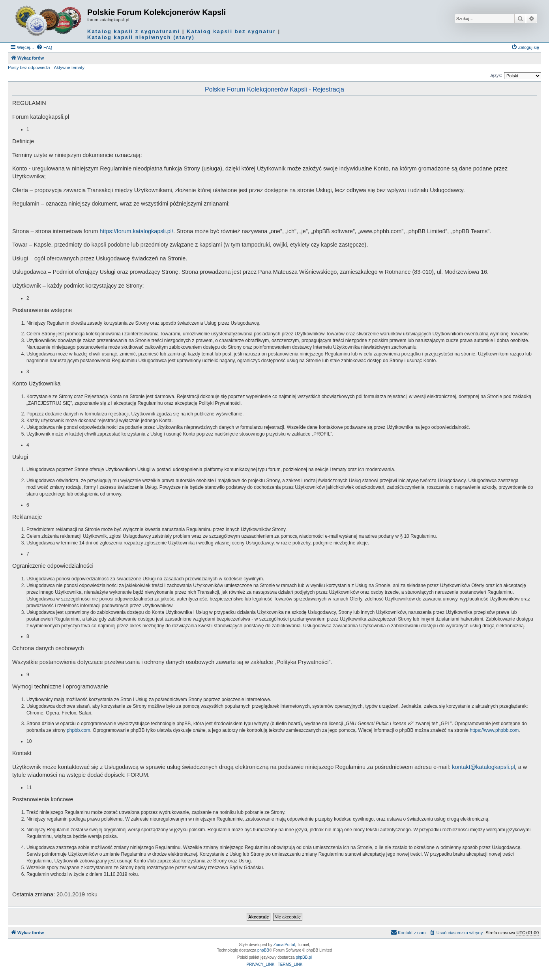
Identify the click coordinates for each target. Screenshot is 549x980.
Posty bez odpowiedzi (29, 67)
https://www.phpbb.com (494, 730)
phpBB (263, 950)
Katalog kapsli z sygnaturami (134, 31)
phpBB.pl (304, 957)
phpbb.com (78, 730)
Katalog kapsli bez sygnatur (231, 31)
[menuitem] (44, 47)
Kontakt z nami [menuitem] (409, 932)
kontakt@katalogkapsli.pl (483, 767)
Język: (496, 75)
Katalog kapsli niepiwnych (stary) (141, 37)
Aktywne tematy (69, 67)
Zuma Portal (284, 945)
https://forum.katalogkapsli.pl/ (137, 231)
